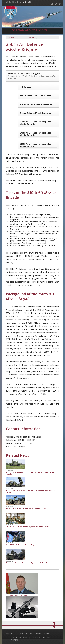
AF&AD (31, 37)
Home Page (11, 37)
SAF (22, 37)
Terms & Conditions (42, 637)
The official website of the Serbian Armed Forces (28, 633)
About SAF (16, 637)
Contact (15, 640)
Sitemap (27, 637)
